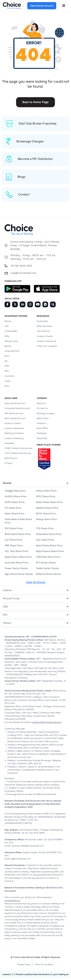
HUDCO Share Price (16, 498)
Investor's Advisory (14, 440)
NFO (7, 388)
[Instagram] (30, 306)
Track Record (43, 333)
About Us (41, 405)
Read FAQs (42, 440)
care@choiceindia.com (23, 275)
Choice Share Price (46, 492)
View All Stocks (36, 584)
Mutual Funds (11, 343)
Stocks (8, 323)
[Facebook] (7, 306)
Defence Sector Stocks (48, 576)
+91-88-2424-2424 (21, 267)
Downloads (42, 323)
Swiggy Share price (15, 492)
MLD (7, 358)
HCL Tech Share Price (16, 553)
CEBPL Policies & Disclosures (19, 450)
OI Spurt (9, 465)
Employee (42, 435)
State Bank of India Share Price (18, 523)
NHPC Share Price (15, 504)
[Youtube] (38, 306)
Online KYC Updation (47, 348)
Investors (41, 425)
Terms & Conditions (44, 966)
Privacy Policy (24, 966)
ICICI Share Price (14, 530)
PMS (7, 368)
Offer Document (44, 328)
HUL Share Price (45, 542)
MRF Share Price (14, 547)
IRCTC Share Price (46, 515)
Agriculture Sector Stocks (19, 576)
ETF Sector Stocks (46, 564)
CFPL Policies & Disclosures (18, 455)
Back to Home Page (35, 102)
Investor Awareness (14, 430)
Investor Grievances (46, 343)
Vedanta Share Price (47, 510)
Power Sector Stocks (16, 570)
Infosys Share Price (46, 521)
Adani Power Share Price (49, 504)
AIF (6, 363)
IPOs (7, 338)
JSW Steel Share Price (48, 559)
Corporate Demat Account (17, 410)
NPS (7, 373)
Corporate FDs (12, 353)
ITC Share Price (13, 510)
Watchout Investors (14, 435)
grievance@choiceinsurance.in (47, 724)
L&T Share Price (13, 542)
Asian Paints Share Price (49, 547)
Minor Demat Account (15, 420)
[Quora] (53, 306)
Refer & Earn (43, 420)
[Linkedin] (23, 306)
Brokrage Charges (46, 415)
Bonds (8, 348)
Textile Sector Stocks (47, 570)
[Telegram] (45, 306)
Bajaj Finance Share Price (50, 553)
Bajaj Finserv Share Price (18, 559)
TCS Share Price (45, 530)
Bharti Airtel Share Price (18, 536)
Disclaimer (9, 445)
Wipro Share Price (15, 515)
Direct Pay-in (11, 460)
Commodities (11, 333)
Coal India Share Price (17, 564)
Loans (8, 383)
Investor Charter (45, 338)
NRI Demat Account (14, 415)
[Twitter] (15, 306)
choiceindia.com (12, 902)
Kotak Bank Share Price (49, 536)
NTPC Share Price (46, 498)
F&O (7, 328)
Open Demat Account (15, 405)
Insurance (9, 378)
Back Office (42, 430)
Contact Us (42, 410)
